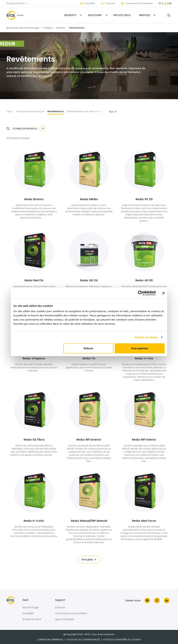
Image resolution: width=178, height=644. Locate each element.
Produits (70, 15)
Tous (9, 111)
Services (145, 15)
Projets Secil (122, 15)
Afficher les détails (146, 337)
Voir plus (87, 560)
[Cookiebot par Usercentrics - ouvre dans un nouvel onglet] (141, 293)
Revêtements (56, 111)
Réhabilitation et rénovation (85, 111)
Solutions (95, 15)
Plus (113, 112)
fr (165, 3)
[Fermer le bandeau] (163, 293)
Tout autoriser (140, 348)
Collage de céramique (30, 111)
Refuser (88, 348)
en (170, 3)
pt (160, 3)
